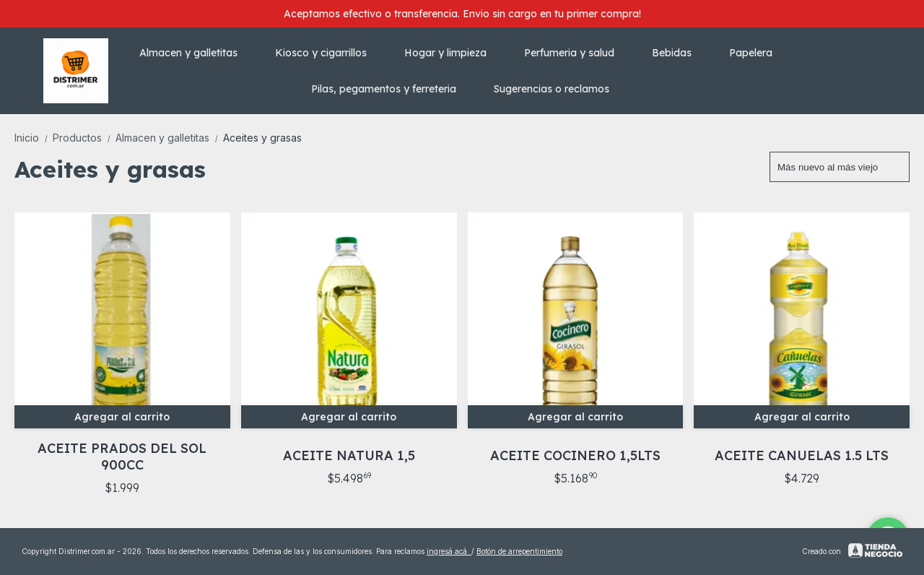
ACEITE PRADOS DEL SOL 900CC (122, 457)
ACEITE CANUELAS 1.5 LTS (802, 455)
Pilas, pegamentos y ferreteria (391, 89)
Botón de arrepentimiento (519, 551)
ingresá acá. (449, 551)
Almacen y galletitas (196, 53)
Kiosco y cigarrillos (328, 53)
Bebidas (679, 53)
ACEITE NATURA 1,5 (349, 455)
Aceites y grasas (262, 138)
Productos (84, 138)
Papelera (758, 53)
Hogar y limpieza (453, 53)
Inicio (34, 138)
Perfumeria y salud (576, 53)
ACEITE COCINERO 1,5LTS (575, 455)
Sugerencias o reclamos (552, 89)
